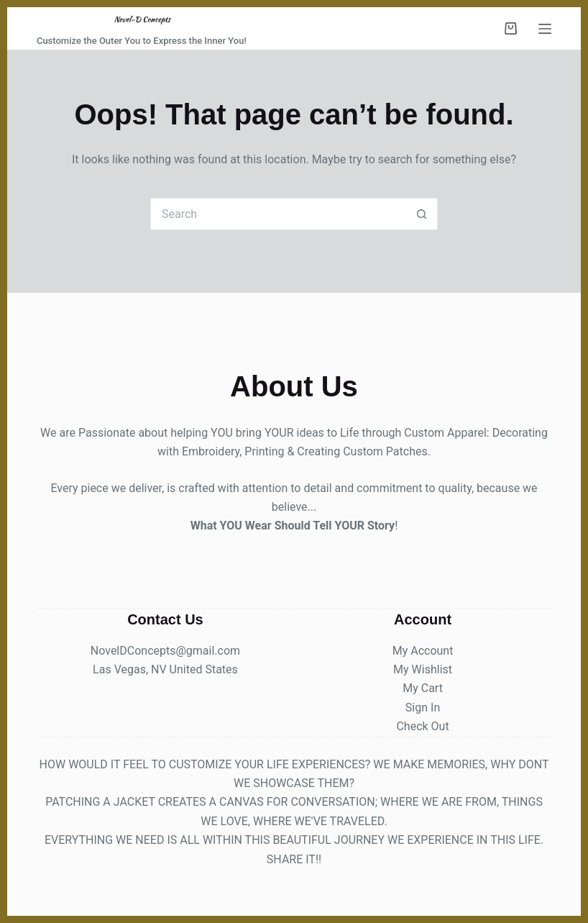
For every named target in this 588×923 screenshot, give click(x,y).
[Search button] (422, 214)
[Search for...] (278, 214)
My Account (423, 651)
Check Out (422, 726)
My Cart (423, 688)
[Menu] (545, 29)
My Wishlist (423, 669)
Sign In (423, 708)
